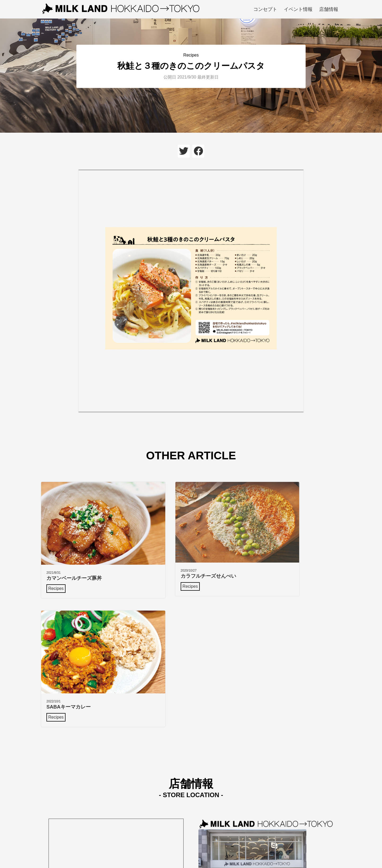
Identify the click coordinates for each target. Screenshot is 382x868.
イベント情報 (298, 9)
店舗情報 (329, 9)
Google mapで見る (216, 774)
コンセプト (265, 9)
